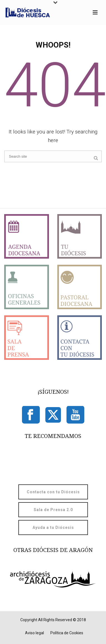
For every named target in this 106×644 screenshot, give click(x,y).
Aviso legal (34, 633)
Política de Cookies (67, 633)
